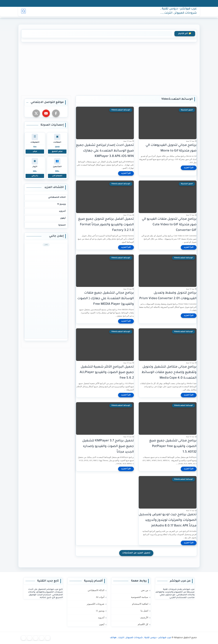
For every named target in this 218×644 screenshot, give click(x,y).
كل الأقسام (65, 3)
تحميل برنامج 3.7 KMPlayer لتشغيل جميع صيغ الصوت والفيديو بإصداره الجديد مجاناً (108, 446)
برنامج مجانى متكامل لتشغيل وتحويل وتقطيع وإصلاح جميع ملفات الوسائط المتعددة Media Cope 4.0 (169, 373)
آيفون (102, 12)
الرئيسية (146, 12)
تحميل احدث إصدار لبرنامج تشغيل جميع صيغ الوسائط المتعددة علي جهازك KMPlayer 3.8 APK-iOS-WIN (105, 151)
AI (138, 12)
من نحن (148, 3)
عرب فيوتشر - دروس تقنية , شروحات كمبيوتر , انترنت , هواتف (179, 13)
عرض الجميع (57, 151)
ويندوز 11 (61, 204)
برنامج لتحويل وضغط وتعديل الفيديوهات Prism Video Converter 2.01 (168, 296)
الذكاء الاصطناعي (57, 197)
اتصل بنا (92, 3)
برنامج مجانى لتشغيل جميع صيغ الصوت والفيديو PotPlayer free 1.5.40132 (173, 446)
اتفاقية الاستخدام (109, 3)
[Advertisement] (109, 68)
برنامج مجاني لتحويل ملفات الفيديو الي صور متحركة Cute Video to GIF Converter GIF (169, 225)
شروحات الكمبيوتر (96, 604)
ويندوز (121, 12)
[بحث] (23, 12)
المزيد (84, 12)
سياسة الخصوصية (131, 3)
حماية (93, 12)
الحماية (62, 225)
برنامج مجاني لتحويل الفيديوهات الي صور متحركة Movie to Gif (171, 148)
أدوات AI (100, 597)
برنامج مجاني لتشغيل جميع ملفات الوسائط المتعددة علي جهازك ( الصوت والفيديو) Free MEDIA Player (106, 299)
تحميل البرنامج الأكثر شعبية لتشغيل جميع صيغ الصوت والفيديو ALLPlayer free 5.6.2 (107, 373)
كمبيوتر (130, 12)
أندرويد (111, 12)
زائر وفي (35, 176)
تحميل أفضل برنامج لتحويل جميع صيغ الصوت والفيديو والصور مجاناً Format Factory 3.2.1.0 (106, 225)
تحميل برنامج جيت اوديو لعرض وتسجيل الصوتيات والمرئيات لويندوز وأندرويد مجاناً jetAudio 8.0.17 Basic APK (168, 520)
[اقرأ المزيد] (189, 168)
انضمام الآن (57, 176)
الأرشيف (79, 3)
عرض (35, 151)
